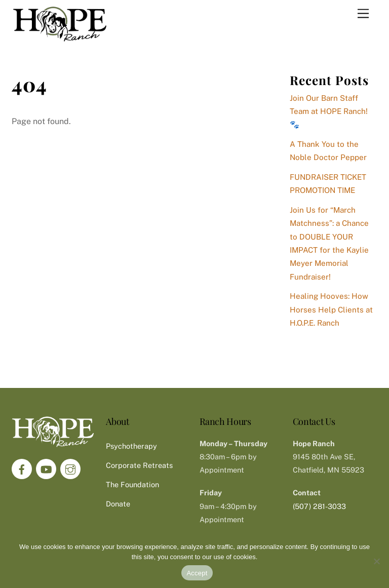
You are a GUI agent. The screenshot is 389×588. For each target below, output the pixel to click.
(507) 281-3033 (319, 506)
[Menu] (363, 14)
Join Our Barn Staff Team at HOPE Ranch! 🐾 (329, 111)
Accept (197, 573)
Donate (118, 504)
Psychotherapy (131, 446)
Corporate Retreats (139, 465)
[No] (376, 561)
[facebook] (22, 468)
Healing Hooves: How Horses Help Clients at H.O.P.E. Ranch (331, 309)
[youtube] (46, 468)
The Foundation (132, 484)
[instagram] (70, 468)
